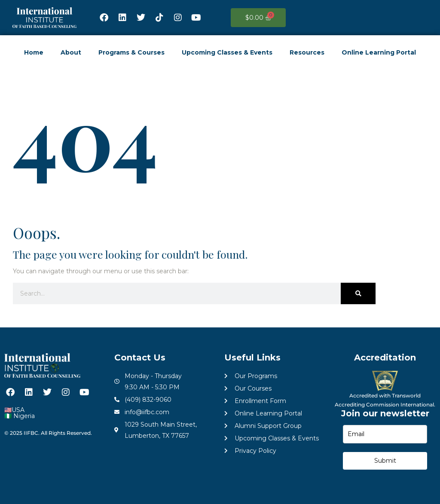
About (71, 52)
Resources (307, 52)
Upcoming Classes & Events (227, 52)
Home (34, 52)
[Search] (358, 293)
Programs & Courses (131, 52)
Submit (385, 461)
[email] (385, 434)
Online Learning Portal (379, 52)
